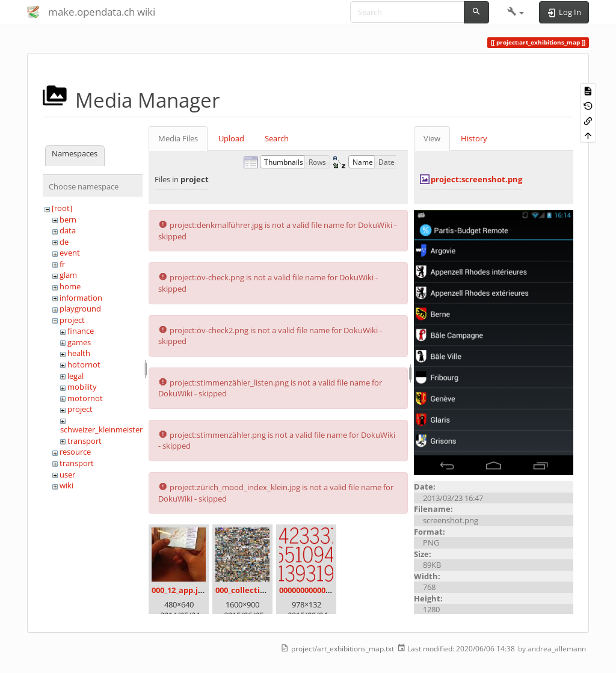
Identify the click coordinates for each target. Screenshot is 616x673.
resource (75, 452)
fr (62, 264)
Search (277, 138)
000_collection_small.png (263, 590)
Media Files (178, 138)
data (68, 230)
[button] (516, 12)
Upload (231, 138)
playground (80, 309)
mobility (82, 387)
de (64, 242)
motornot (85, 398)
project (72, 320)
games (79, 342)
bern (68, 220)
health (79, 353)
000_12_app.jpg (179, 590)
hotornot (84, 364)
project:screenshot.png (476, 179)
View (432, 138)
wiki (66, 485)
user (67, 475)
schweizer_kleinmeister (101, 429)
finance (81, 331)
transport (85, 441)
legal (75, 376)
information (81, 298)
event (70, 253)
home (70, 286)
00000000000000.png (317, 590)
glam (68, 275)
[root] (62, 208)
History (474, 138)
